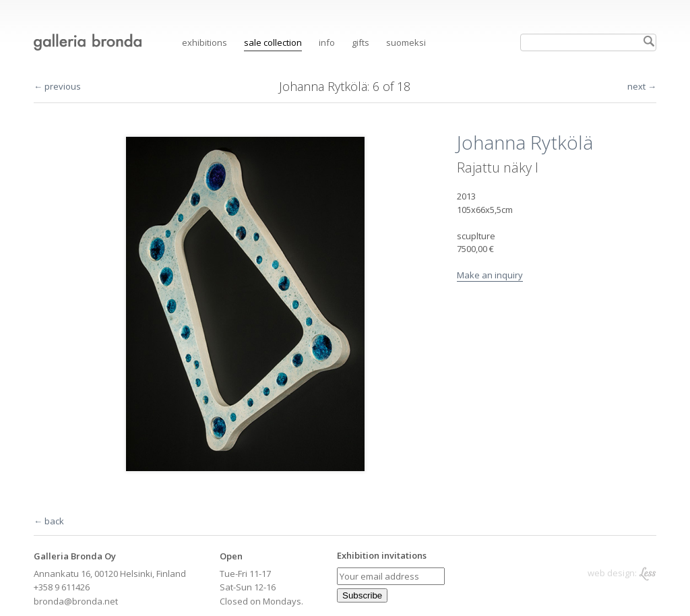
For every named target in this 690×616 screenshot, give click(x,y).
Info (327, 42)
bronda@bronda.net (76, 601)
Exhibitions (205, 42)
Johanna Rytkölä (323, 86)
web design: (622, 573)
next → (642, 86)
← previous (57, 86)
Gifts (360, 42)
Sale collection (273, 42)
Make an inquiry (490, 275)
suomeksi (406, 42)
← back (49, 521)
